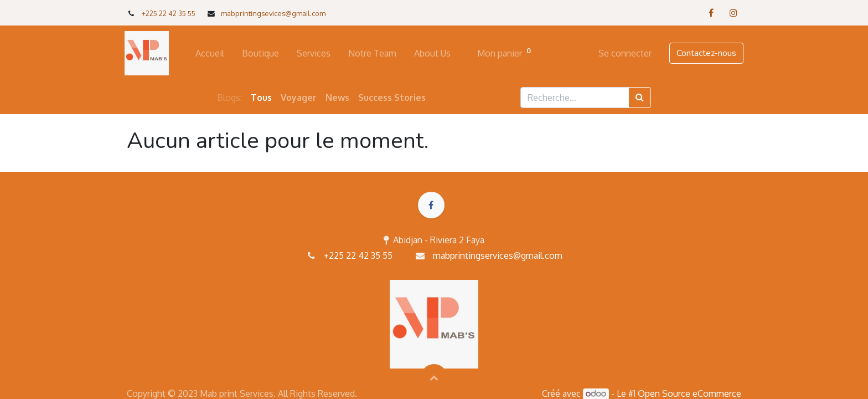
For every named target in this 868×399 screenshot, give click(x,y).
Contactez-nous (704, 53)
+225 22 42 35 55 (169, 13)
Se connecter (623, 53)
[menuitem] (212, 53)
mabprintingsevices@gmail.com (273, 13)
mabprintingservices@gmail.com (498, 255)
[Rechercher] (640, 98)
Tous (261, 98)
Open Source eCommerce (689, 393)
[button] (434, 377)
